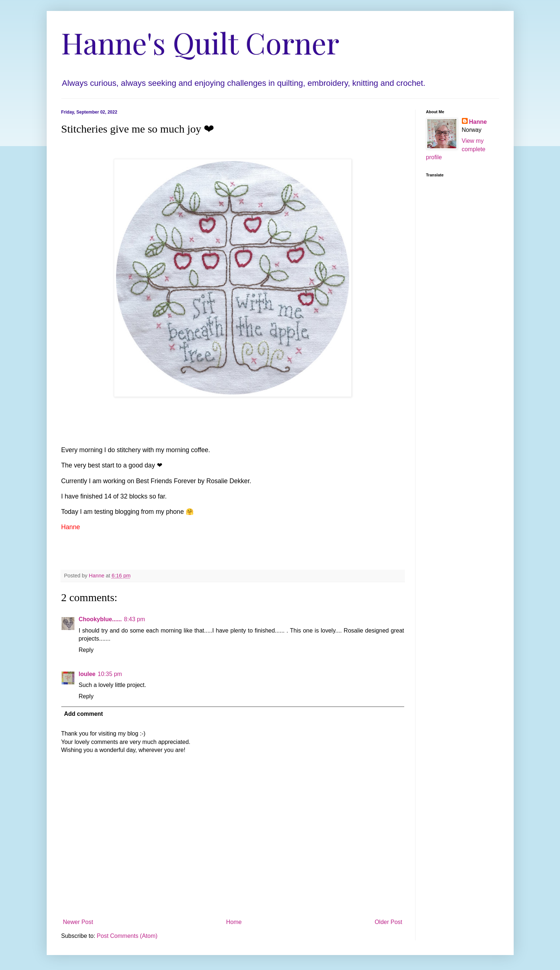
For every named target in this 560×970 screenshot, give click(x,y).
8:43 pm (135, 619)
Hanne (478, 122)
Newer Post (78, 922)
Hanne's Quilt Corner (200, 42)
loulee (87, 674)
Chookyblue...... (100, 619)
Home (234, 922)
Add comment (84, 714)
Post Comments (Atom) (127, 936)
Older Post (389, 922)
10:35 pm (110, 674)
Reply (86, 650)
